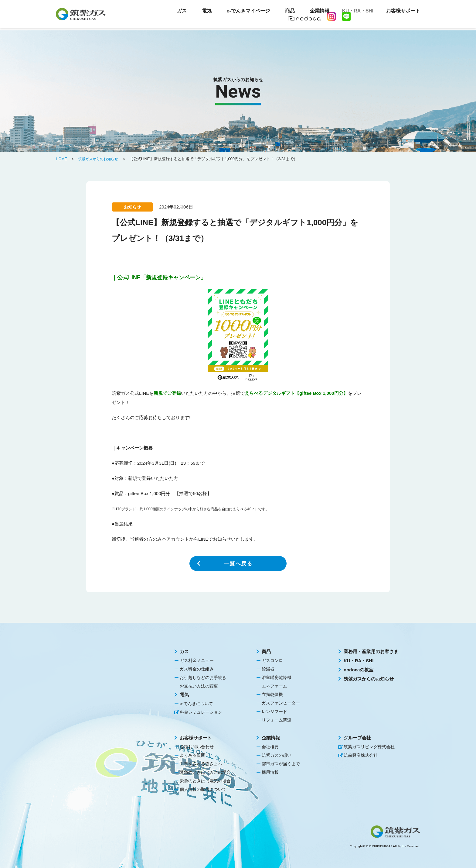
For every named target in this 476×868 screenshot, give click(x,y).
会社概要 (270, 747)
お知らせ (132, 207)
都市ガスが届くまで (281, 764)
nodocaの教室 (359, 670)
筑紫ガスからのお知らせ (369, 679)
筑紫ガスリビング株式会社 (369, 747)
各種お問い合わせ (197, 747)
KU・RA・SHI (355, 12)
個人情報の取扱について (203, 789)
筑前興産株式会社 (361, 755)
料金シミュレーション (201, 712)
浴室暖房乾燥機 (277, 677)
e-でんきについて (196, 704)
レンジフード (274, 711)
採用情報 (270, 772)
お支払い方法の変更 (199, 686)
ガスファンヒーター (281, 703)
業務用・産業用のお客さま (371, 651)
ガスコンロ (272, 660)
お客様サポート (196, 738)
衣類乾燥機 (272, 694)
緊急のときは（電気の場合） (207, 781)
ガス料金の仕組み (197, 669)
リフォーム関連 (277, 720)
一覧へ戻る (238, 563)
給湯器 (268, 669)
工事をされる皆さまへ (201, 764)
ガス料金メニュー (197, 660)
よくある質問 (192, 755)
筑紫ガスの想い (277, 755)
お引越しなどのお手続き (203, 677)
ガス (184, 651)
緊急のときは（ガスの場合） (207, 772)
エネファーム (274, 686)
